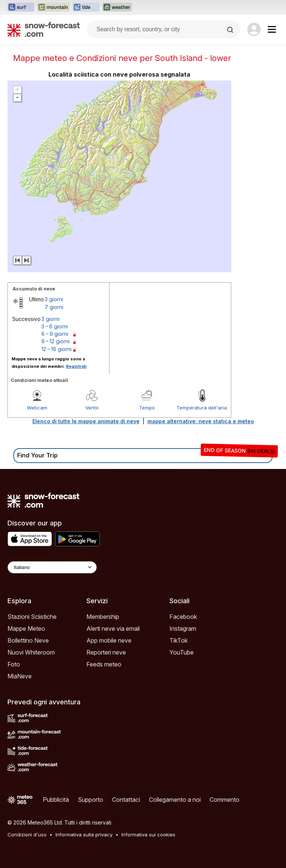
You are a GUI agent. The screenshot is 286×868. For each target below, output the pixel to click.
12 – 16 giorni (56, 349)
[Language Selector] (52, 567)
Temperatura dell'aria (202, 408)
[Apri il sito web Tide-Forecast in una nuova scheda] (86, 7)
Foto (14, 664)
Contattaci (126, 800)
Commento (225, 800)
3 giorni (54, 299)
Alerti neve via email (113, 629)
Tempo (147, 408)
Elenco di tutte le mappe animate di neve (86, 421)
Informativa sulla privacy (84, 835)
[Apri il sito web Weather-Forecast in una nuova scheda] (117, 7)
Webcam (37, 408)
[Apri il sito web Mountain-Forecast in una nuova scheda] (53, 7)
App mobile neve (109, 640)
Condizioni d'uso (27, 835)
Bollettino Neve (28, 640)
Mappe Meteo (26, 629)
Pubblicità (56, 800)
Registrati (76, 366)
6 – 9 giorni (55, 334)
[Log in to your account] (254, 29)
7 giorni (54, 307)
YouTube (182, 652)
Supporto (90, 800)
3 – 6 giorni (55, 326)
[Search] (231, 30)
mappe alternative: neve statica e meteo (201, 421)
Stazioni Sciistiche (32, 617)
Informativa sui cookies (148, 835)
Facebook (183, 617)
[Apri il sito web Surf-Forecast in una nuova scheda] (21, 7)
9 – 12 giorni (55, 341)
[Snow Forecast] (44, 29)
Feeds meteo (104, 664)
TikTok (179, 640)
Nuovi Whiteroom (31, 652)
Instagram (183, 629)
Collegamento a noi (175, 800)
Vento (92, 408)
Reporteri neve (106, 652)
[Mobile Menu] (272, 29)
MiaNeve (20, 676)
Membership (103, 617)
